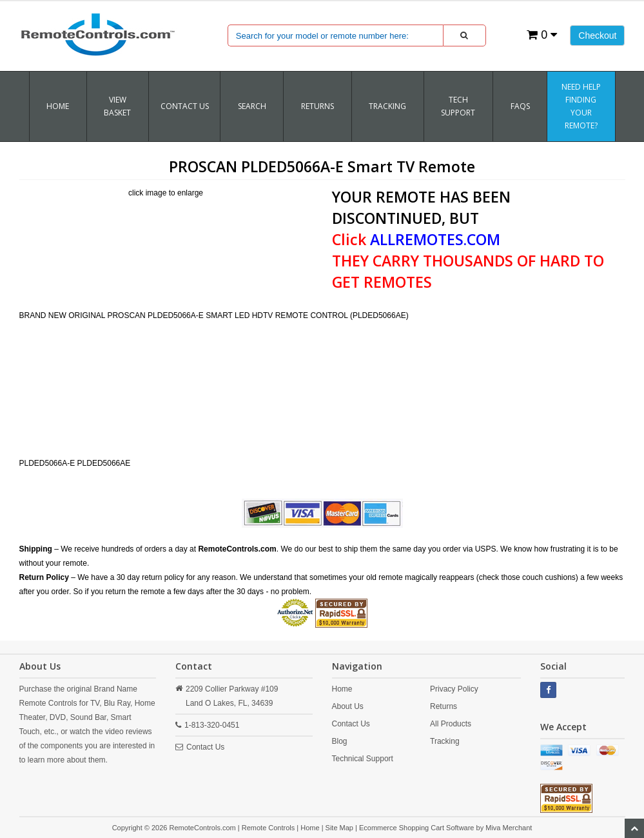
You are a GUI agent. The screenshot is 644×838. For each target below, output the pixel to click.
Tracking (445, 741)
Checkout (597, 35)
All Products (451, 724)
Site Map (339, 828)
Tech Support (458, 106)
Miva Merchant (509, 828)
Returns (444, 706)
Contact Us (185, 106)
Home (58, 106)
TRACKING (387, 106)
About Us (348, 706)
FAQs (520, 106)
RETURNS (317, 106)
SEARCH (252, 106)
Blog (340, 741)
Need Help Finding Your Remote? (581, 106)
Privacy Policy (454, 689)
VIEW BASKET (117, 106)
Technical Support (363, 759)
